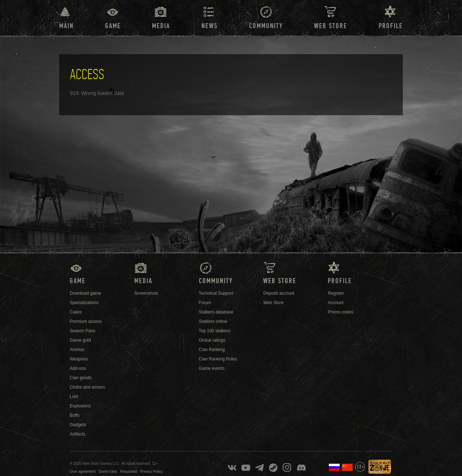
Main (66, 26)
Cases (76, 312)
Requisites (129, 471)
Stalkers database (216, 312)
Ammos (77, 350)
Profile (391, 26)
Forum (205, 303)
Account (335, 303)
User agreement (83, 471)
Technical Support (216, 293)
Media (161, 26)
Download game (85, 293)
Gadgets (78, 425)
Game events (212, 368)
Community (266, 26)
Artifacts (77, 434)
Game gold (80, 340)
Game (113, 26)
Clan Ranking (212, 350)
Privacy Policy (151, 471)
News (210, 26)
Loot (74, 397)
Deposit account (279, 293)
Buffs (75, 415)
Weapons (79, 359)
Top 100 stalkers (215, 331)
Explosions (80, 406)
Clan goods (81, 378)
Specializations (84, 303)
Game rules (108, 471)
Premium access (86, 321)
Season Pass (82, 331)
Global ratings (212, 340)
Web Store (331, 26)
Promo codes (341, 312)
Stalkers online (213, 321)
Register (336, 293)
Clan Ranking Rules (218, 359)
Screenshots (146, 293)
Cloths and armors (87, 387)
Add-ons (78, 368)
